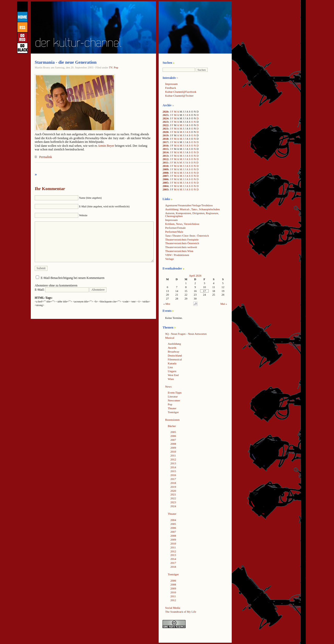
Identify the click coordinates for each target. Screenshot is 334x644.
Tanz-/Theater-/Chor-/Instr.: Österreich (187, 236)
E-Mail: (62, 290)
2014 (165, 152)
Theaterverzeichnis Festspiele (182, 239)
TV (111, 67)
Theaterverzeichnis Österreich (182, 243)
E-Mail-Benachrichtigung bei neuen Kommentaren (73, 278)
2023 (165, 122)
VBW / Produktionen (177, 255)
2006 (165, 179)
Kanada (172, 363)
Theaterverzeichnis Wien (179, 251)
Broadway (174, 352)
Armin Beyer (106, 146)
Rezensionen (172, 420)
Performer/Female (175, 228)
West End (173, 375)
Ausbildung (174, 344)
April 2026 (195, 276)
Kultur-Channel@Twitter (179, 96)
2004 (165, 186)
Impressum (171, 84)
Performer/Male (174, 232)
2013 (165, 156)
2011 (165, 162)
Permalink (46, 157)
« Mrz (167, 304)
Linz (170, 367)
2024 (165, 118)
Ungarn (172, 371)
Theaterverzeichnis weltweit (181, 247)
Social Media (173, 608)
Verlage (169, 259)
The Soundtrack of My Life (181, 612)
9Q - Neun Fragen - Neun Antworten (186, 334)
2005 (165, 183)
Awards (172, 348)
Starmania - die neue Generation (66, 62)
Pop (116, 67)
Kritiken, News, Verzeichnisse (182, 224)
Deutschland (175, 355)
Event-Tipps (175, 393)
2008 (165, 173)
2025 (165, 115)
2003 (165, 189)
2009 (165, 169)
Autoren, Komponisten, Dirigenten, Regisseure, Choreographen (192, 215)
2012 (165, 159)
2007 (165, 176)
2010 (165, 166)
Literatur (173, 396)
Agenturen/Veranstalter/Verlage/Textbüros (189, 205)
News (168, 387)
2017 (165, 142)
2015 (165, 149)
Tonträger (173, 412)
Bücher (172, 426)
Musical (170, 338)
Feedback (171, 88)
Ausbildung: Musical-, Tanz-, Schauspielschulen (192, 209)
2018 (165, 139)
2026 (165, 112)
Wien (171, 379)
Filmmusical (175, 359)
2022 (165, 125)
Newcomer (174, 400)
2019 (165, 135)
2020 (165, 132)
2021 (165, 128)
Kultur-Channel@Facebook (181, 92)
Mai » (224, 304)
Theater (172, 408)
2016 (165, 145)
